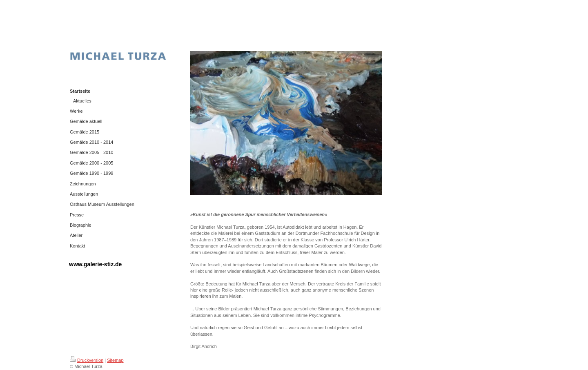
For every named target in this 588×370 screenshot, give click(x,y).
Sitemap (115, 360)
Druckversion (87, 360)
